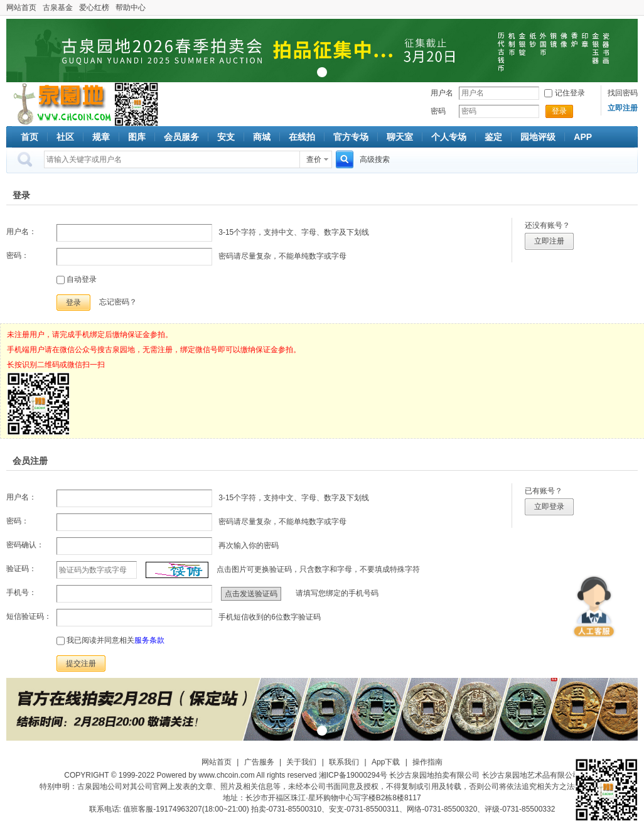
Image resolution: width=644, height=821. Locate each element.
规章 (101, 137)
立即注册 (549, 241)
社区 (65, 137)
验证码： (21, 569)
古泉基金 (58, 8)
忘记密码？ (118, 302)
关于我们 (301, 762)
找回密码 (623, 93)
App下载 (386, 762)
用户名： (21, 232)
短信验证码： (29, 616)
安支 (226, 137)
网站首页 (21, 8)
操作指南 (427, 762)
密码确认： (25, 545)
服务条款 (149, 640)
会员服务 (181, 137)
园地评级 (538, 137)
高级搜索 (375, 159)
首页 (30, 137)
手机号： (21, 593)
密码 (438, 111)
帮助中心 (131, 8)
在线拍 (302, 137)
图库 (137, 137)
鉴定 (493, 137)
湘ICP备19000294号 (353, 775)
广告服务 (259, 762)
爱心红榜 (94, 8)
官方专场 (351, 137)
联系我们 (344, 762)
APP (583, 137)
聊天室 (400, 137)
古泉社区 (60, 104)
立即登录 (549, 507)
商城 (262, 137)
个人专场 (449, 137)
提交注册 (81, 663)
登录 (559, 111)
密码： (18, 255)
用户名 (442, 93)
